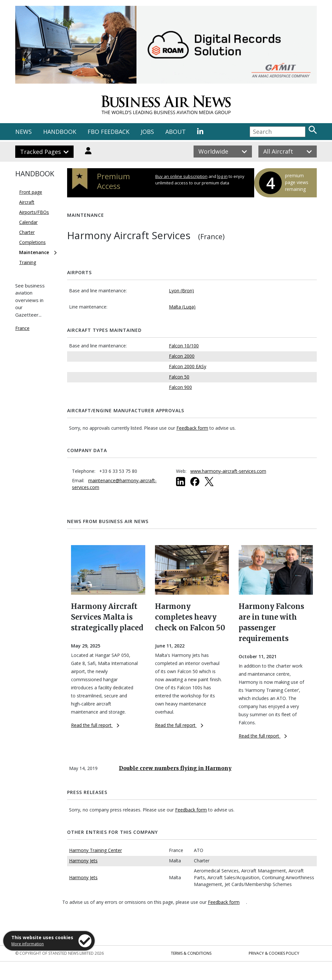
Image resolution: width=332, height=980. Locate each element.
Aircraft (27, 202)
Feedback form (192, 428)
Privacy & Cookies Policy (274, 953)
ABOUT (176, 132)
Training (28, 262)
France (22, 328)
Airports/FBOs (34, 212)
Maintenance (34, 252)
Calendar (28, 222)
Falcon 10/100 (184, 346)
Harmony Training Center (95, 850)
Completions (32, 242)
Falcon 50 (179, 377)
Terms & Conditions (191, 953)
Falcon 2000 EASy (188, 366)
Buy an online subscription (181, 176)
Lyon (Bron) (181, 291)
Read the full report (95, 725)
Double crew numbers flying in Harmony (175, 768)
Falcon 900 (180, 387)
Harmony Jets (83, 861)
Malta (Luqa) (182, 307)
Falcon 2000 (182, 356)
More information (28, 944)
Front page (31, 192)
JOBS (147, 132)
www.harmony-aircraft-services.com (228, 471)
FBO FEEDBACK (108, 132)
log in (222, 176)
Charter (27, 232)
